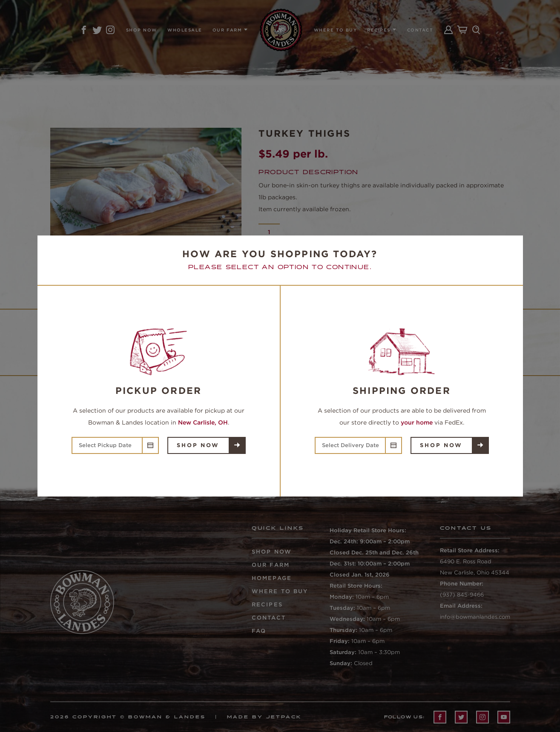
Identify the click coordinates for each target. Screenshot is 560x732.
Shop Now (198, 445)
